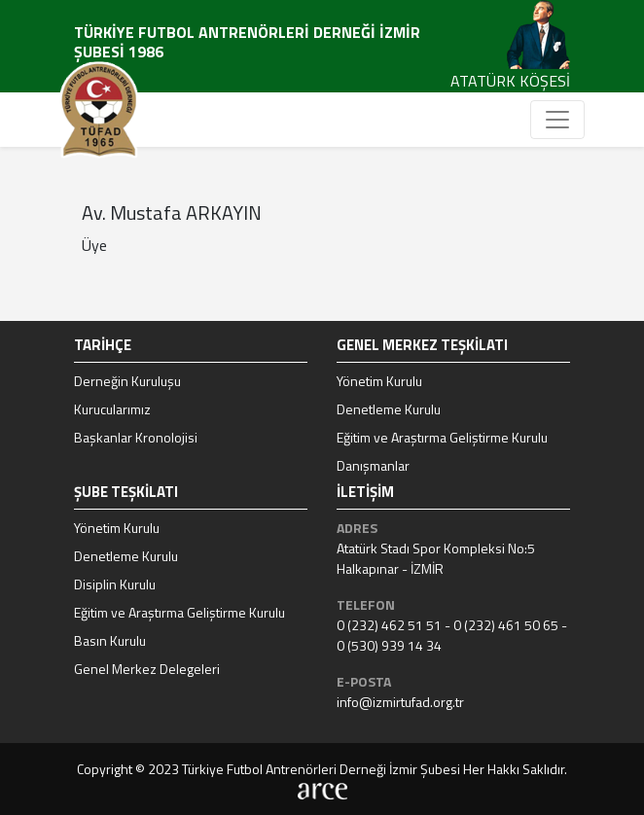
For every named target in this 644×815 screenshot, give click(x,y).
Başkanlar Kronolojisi (136, 437)
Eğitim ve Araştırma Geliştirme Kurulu (442, 437)
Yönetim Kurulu (379, 381)
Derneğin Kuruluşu (127, 381)
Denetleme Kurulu (389, 409)
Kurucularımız (112, 409)
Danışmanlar (373, 465)
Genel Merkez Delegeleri (147, 669)
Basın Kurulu (110, 640)
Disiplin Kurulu (115, 584)
